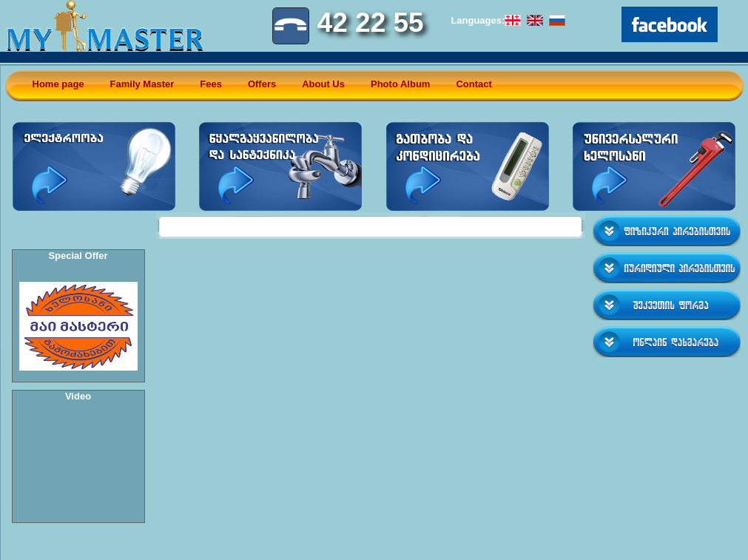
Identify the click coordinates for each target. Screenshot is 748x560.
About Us (323, 84)
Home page (58, 84)
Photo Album (400, 84)
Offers (262, 84)
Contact (474, 84)
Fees (211, 84)
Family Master (142, 84)
